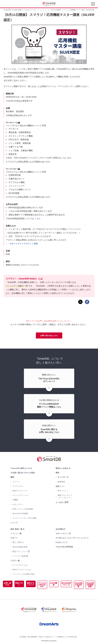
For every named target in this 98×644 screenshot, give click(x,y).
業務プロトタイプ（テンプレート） (65, 496)
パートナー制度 (19, 556)
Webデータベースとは (22, 570)
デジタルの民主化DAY (41, 585)
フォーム (16, 482)
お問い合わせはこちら (49, 335)
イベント (43, 10)
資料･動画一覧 (16, 529)
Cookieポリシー (50, 636)
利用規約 (61, 636)
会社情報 (59, 529)
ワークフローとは (20, 565)
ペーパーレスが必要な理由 (24, 574)
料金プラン (19, 584)
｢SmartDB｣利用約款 (64, 547)
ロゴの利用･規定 (71, 636)
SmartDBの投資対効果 (90, 585)
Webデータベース (20, 491)
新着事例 (61, 482)
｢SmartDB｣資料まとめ (20, 468)
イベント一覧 (16, 534)
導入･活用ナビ (18, 542)
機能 (12, 477)
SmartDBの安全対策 (78, 585)
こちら (38, 219)
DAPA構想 (53, 584)
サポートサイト (62, 534)
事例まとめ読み (62, 468)
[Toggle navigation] (93, 5)
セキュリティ (18, 504)
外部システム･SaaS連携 (23, 509)
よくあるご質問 (62, 502)
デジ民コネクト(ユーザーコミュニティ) (72, 538)
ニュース (14, 523)
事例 (57, 473)
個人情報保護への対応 (35, 636)
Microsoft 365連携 (20, 513)
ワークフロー (18, 486)
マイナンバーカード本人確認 (24, 518)
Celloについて (62, 542)
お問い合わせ (7, 584)
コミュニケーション (21, 495)
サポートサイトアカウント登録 (24, 244)
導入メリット (63, 491)
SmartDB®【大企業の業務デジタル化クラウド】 (20, 10)
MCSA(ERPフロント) (65, 584)
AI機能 (15, 500)
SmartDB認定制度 (20, 547)
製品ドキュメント (20, 551)
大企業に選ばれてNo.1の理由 (23, 473)
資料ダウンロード (30, 584)
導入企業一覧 (63, 477)
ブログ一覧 (15, 561)
